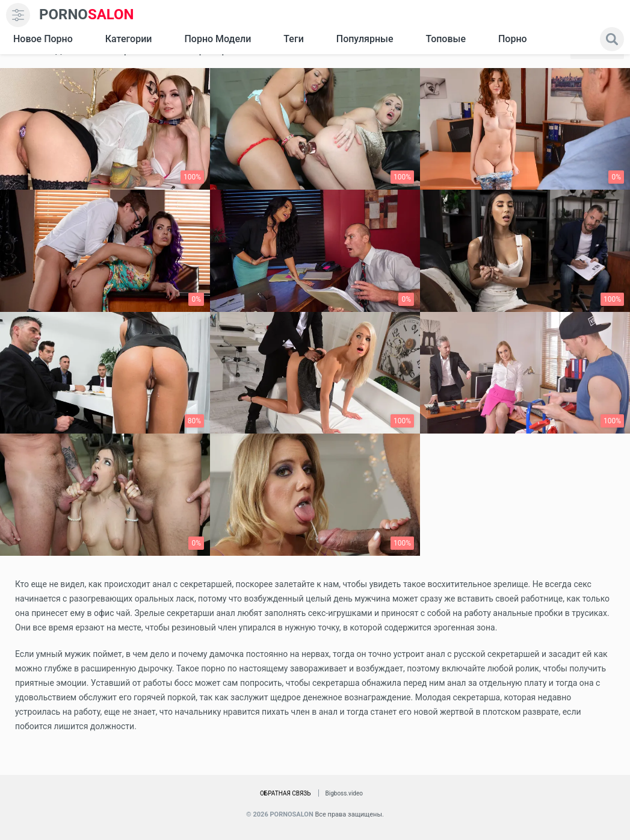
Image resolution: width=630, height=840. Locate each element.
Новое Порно (43, 39)
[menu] (18, 15)
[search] (612, 39)
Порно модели (218, 39)
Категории (129, 39)
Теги (293, 39)
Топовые (445, 39)
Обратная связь (286, 793)
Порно (513, 39)
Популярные (365, 39)
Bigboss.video (344, 793)
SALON (87, 15)
